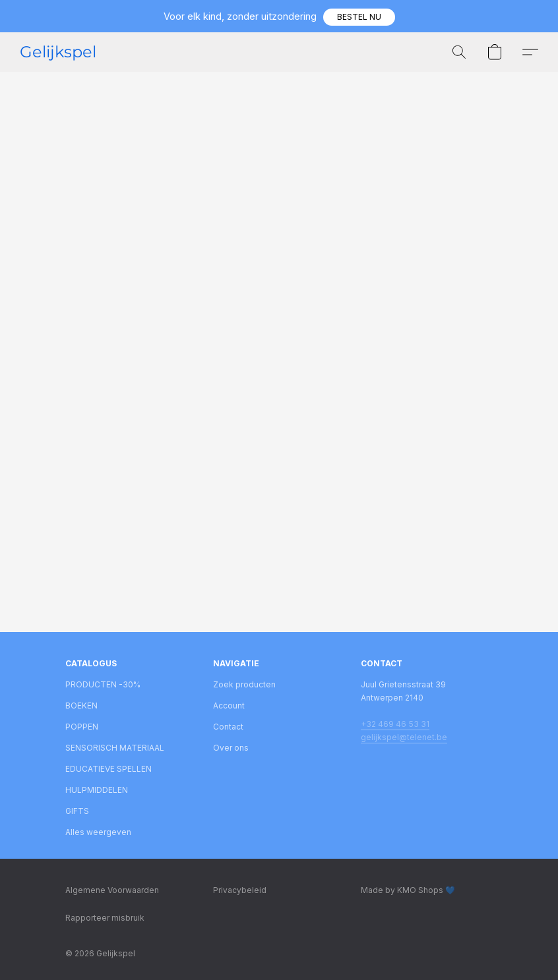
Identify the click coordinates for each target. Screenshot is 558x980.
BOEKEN (81, 706)
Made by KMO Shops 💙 (408, 890)
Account (229, 706)
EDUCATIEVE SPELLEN (108, 769)
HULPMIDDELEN (97, 790)
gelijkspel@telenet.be (404, 737)
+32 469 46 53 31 (395, 724)
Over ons (231, 748)
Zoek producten (244, 684)
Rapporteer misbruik (105, 918)
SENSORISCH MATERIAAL (115, 748)
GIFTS (77, 811)
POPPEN (82, 727)
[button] (359, 17)
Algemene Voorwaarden (112, 890)
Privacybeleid (240, 890)
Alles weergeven (98, 832)
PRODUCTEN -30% (103, 684)
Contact (228, 727)
